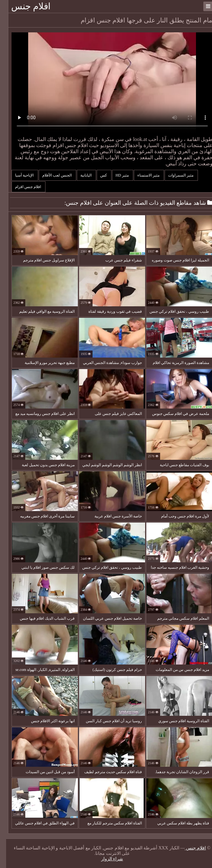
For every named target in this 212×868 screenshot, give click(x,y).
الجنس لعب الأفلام (51, 175)
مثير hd (117, 175)
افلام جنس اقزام (22, 187)
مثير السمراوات (175, 175)
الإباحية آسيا (19, 175)
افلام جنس (25, 6)
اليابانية (80, 175)
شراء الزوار (106, 859)
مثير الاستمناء (143, 175)
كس (98, 175)
